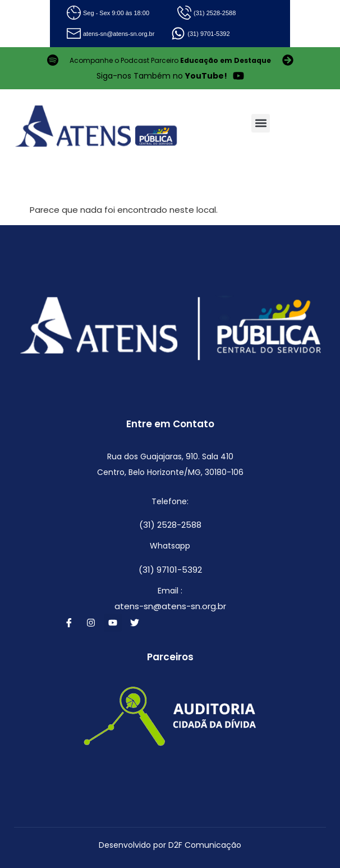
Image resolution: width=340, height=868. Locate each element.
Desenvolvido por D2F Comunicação (170, 845)
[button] (261, 123)
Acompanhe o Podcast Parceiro (170, 60)
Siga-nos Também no (162, 76)
